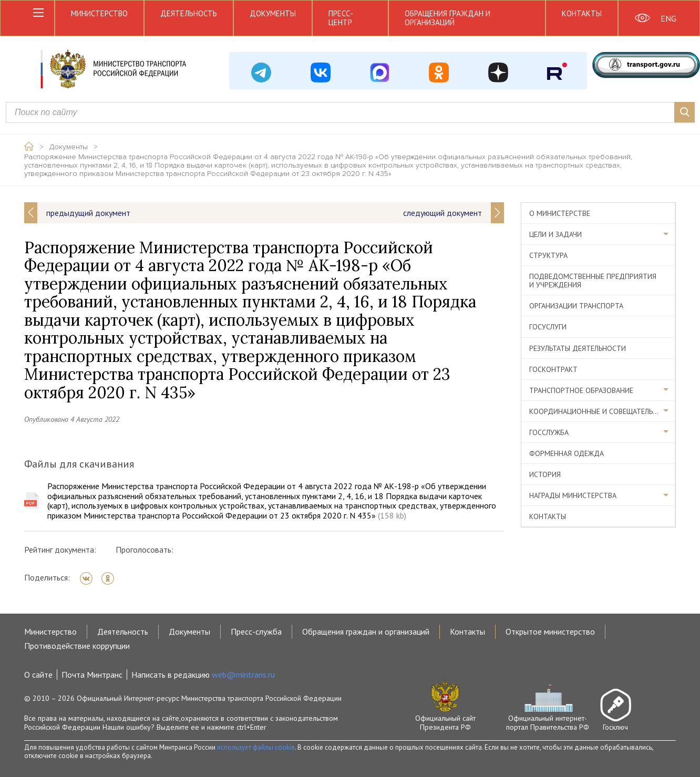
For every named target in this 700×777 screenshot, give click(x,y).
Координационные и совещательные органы (602, 411)
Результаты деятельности (578, 348)
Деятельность (189, 13)
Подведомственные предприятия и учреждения (593, 281)
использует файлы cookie (256, 747)
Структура (548, 255)
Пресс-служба (256, 631)
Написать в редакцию (203, 675)
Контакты (582, 13)
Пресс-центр (341, 18)
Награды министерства (573, 495)
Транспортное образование (581, 390)
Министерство (99, 13)
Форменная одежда (567, 453)
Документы (273, 13)
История (545, 474)
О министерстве (560, 213)
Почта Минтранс (92, 675)
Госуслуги (548, 327)
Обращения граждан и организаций (447, 18)
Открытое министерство (550, 631)
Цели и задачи (555, 234)
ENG (668, 18)
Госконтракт (553, 369)
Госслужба (549, 432)
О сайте (38, 675)
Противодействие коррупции (77, 646)
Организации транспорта (576, 306)
